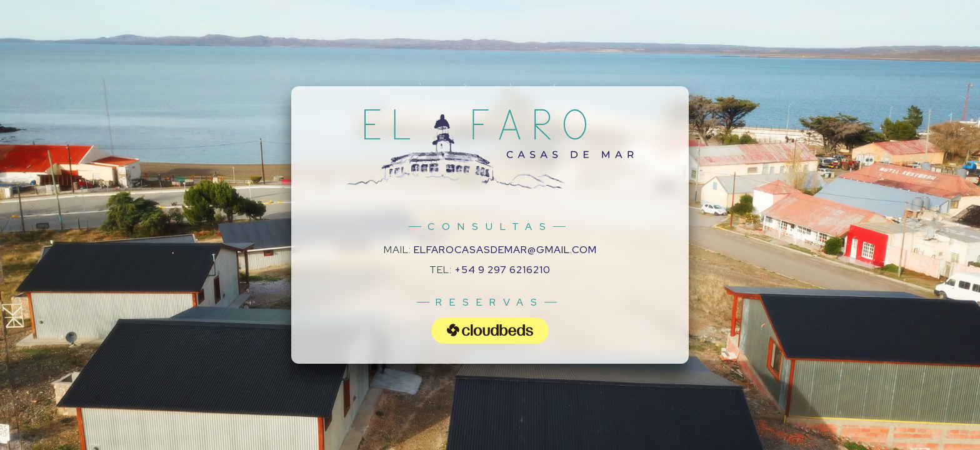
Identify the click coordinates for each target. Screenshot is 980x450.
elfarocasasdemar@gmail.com (505, 250)
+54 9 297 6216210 (502, 270)
